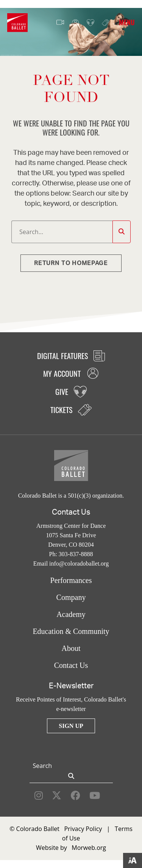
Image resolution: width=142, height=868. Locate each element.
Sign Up (71, 726)
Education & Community (71, 631)
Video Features (60, 23)
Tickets (106, 22)
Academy (71, 614)
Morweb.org (89, 848)
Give (91, 23)
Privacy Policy (83, 829)
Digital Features (71, 356)
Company (71, 597)
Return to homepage (71, 263)
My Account (75, 23)
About (71, 648)
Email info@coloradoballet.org (71, 564)
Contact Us (71, 665)
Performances (71, 580)
